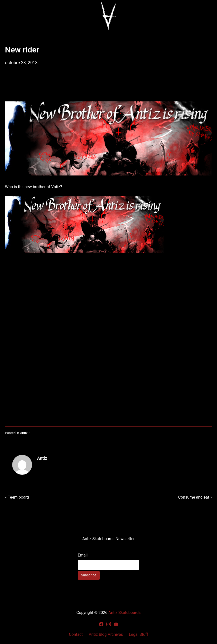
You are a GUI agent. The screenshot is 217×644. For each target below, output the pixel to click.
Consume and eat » (195, 497)
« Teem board (17, 497)
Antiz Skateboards (125, 613)
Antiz (24, 433)
